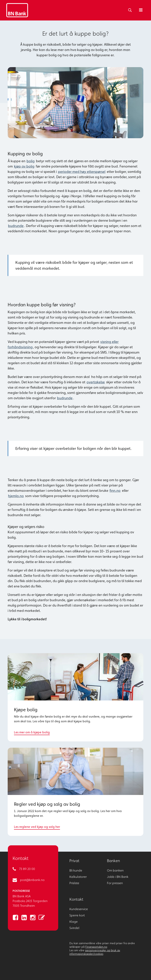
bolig (31, 161)
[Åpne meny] (141, 10)
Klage (74, 922)
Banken (113, 861)
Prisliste (74, 883)
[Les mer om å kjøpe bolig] (75, 697)
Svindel (74, 928)
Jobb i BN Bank (118, 877)
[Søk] (129, 10)
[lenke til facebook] (15, 918)
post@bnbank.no (32, 880)
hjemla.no (16, 496)
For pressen (115, 883)
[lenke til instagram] (33, 918)
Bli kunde (76, 870)
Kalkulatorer (78, 877)
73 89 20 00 (27, 869)
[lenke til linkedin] (24, 918)
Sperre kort (77, 915)
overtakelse (96, 382)
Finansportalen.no (96, 947)
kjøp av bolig (24, 166)
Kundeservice (79, 909)
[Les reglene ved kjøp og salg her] (75, 792)
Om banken (115, 870)
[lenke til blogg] (41, 918)
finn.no (115, 490)
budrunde (16, 226)
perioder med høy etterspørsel (82, 172)
